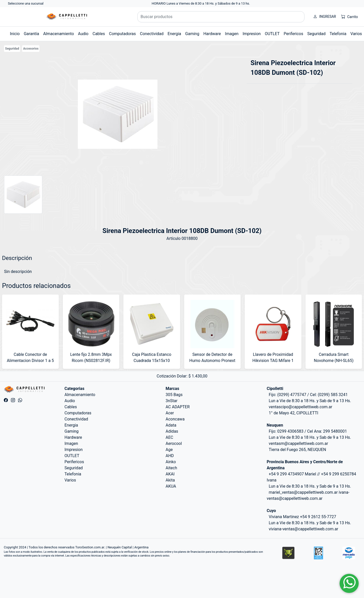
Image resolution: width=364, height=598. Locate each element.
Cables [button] (99, 34)
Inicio (15, 34)
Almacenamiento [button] (59, 34)
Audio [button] (83, 34)
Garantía (31, 34)
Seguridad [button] (316, 34)
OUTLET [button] (272, 34)
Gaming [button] (192, 34)
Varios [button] (356, 34)
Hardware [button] (212, 34)
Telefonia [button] (338, 34)
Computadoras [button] (122, 34)
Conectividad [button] (152, 34)
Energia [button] (174, 34)
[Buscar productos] (221, 17)
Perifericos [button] (293, 34)
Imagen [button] (232, 34)
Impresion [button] (252, 34)
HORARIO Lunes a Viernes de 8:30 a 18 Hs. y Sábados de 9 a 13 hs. (201, 3)
